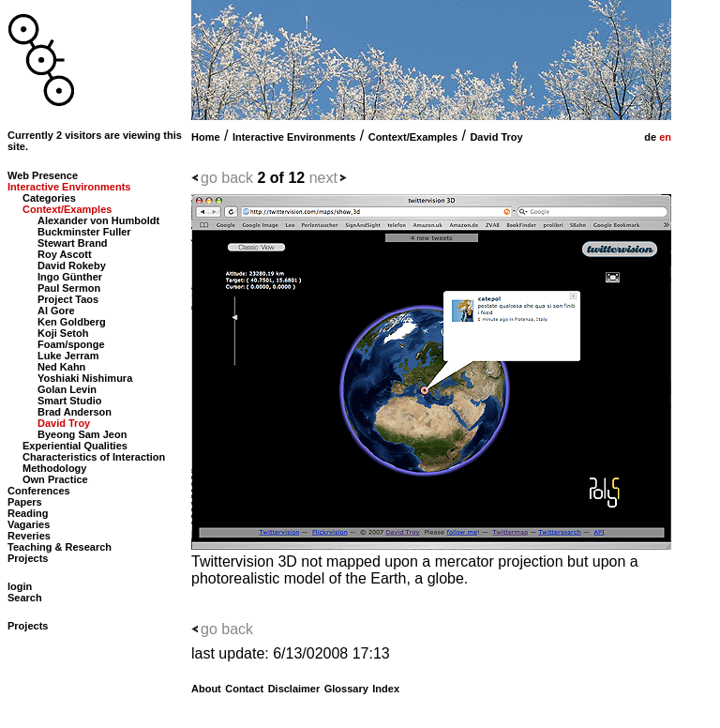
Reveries (29, 536)
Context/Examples (413, 137)
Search (25, 598)
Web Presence (43, 175)
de (649, 137)
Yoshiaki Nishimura (85, 378)
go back (227, 178)
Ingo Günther (70, 277)
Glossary (346, 689)
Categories (49, 198)
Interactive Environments (294, 137)
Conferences (39, 491)
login (20, 586)
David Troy (496, 137)
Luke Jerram (68, 356)
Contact (244, 689)
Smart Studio (69, 401)
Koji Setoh (63, 333)
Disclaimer (294, 689)
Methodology (54, 468)
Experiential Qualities (75, 446)
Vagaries (29, 524)
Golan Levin (67, 389)
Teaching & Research (60, 547)
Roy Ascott (65, 254)
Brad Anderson (75, 412)
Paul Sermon (69, 288)
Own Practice (55, 479)
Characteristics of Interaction (94, 457)
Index (386, 689)
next (323, 178)
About (206, 689)
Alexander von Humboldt (98, 220)
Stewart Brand (73, 243)
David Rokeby (72, 265)
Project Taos (68, 299)
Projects (28, 558)
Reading (28, 513)
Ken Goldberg (72, 322)
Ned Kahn (61, 367)
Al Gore (56, 311)
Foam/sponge (71, 344)
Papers (25, 502)
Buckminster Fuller (84, 232)
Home (206, 137)
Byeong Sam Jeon (82, 434)
